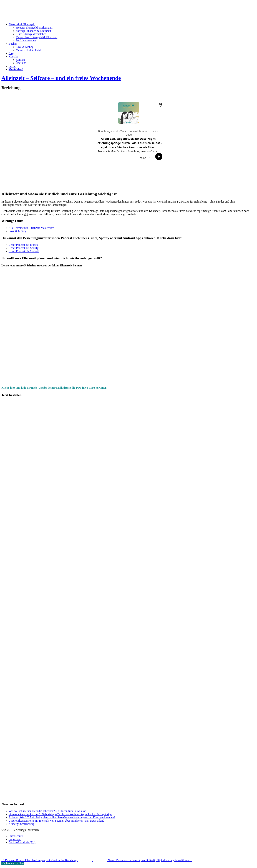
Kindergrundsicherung (21, 824)
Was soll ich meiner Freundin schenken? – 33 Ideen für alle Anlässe (47, 811)
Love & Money (17, 231)
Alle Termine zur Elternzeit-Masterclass (31, 228)
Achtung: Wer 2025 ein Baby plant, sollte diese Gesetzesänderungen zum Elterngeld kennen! (62, 817)
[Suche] (12, 66)
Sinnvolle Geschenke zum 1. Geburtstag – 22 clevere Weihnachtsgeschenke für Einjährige (60, 814)
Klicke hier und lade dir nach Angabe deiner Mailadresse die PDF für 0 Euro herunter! (54, 388)
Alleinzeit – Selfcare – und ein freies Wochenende (61, 78)
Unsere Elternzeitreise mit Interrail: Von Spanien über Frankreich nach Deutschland (56, 821)
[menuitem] (132, 32)
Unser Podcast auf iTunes (23, 245)
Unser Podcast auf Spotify (24, 248)
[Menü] (16, 69)
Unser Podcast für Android (24, 251)
